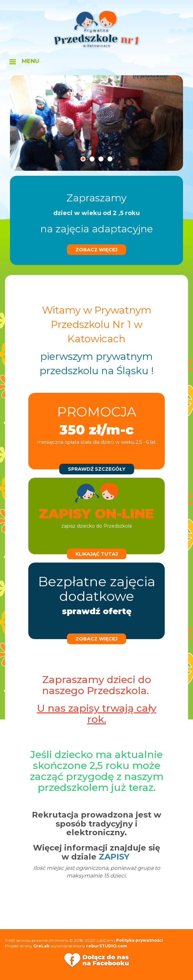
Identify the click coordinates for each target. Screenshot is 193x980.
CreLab (41, 946)
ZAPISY (114, 857)
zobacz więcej (96, 250)
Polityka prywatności (140, 940)
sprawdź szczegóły (97, 469)
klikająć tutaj (97, 554)
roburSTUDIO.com (107, 946)
